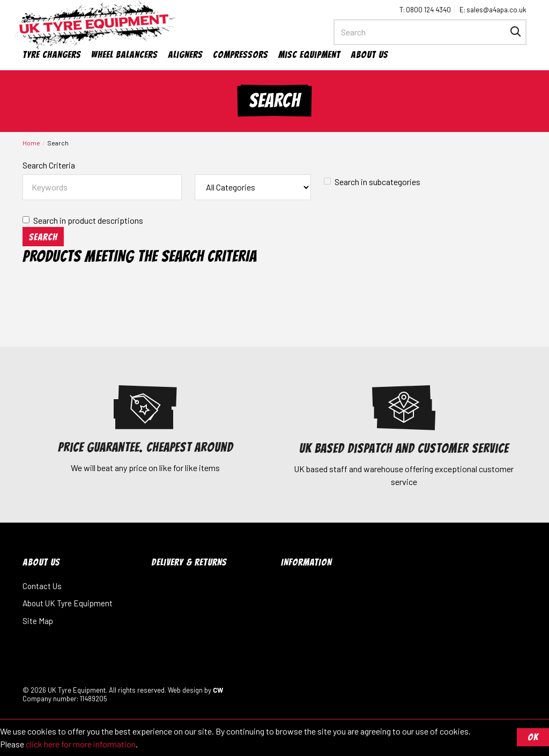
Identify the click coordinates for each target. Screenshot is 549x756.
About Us (369, 54)
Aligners (185, 54)
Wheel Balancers (124, 54)
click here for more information (81, 744)
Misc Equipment (309, 54)
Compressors (240, 54)
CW (218, 690)
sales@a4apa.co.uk (496, 10)
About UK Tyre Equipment (68, 603)
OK (533, 737)
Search (58, 143)
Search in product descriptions (83, 220)
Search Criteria (49, 165)
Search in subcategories (372, 182)
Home (31, 143)
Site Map (38, 621)
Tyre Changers (52, 54)
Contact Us (42, 586)
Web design (185, 690)
